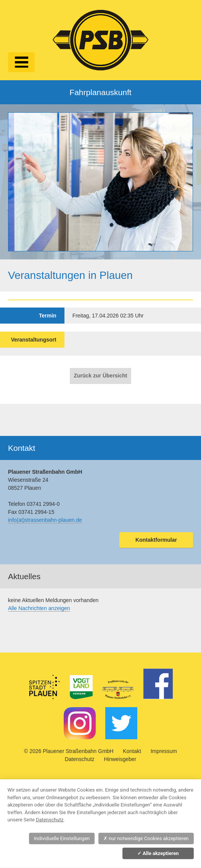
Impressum (164, 751)
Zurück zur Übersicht (100, 376)
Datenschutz (80, 759)
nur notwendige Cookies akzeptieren (146, 838)
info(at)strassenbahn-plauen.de (45, 520)
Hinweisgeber (120, 759)
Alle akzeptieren (158, 853)
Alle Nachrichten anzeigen (39, 608)
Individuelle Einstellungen (62, 838)
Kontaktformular (156, 540)
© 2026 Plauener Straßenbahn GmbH (69, 751)
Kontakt (132, 751)
